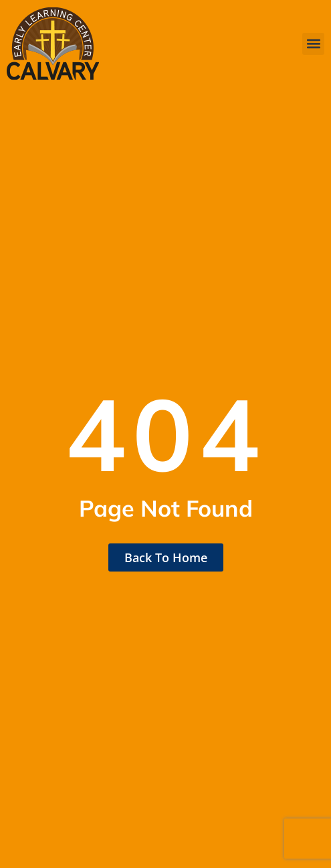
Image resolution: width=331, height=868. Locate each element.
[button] (313, 44)
